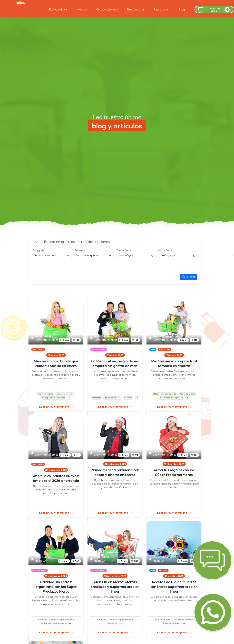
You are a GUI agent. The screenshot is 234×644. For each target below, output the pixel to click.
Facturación (162, 10)
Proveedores (136, 10)
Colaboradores (106, 10)
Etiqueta (80, 250)
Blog (182, 10)
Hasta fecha (165, 250)
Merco (81, 10)
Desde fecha (124, 250)
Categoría (38, 250)
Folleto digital (58, 10)
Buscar (189, 277)
